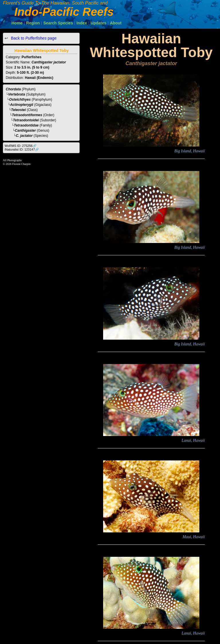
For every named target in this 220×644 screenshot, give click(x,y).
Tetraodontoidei (26, 120)
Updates (98, 23)
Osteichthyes (20, 100)
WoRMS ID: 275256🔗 (21, 146)
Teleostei (19, 110)
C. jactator (24, 136)
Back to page (33, 38)
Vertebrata (17, 94)
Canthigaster (25, 131)
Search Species (58, 23)
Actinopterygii (22, 105)
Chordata (13, 89)
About (116, 23)
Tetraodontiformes (27, 115)
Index (82, 23)
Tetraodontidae (26, 125)
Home (17, 23)
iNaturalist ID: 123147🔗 (22, 149)
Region (33, 23)
